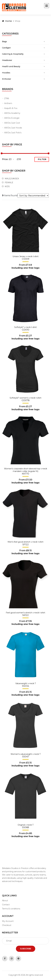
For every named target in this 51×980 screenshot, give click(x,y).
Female (8, 182)
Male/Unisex (11, 179)
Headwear (7, 60)
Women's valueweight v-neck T (26, 754)
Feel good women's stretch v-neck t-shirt (26, 613)
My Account (8, 921)
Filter (42, 159)
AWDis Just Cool (12, 123)
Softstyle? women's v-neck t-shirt (26, 398)
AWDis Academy (12, 113)
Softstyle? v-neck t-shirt (26, 327)
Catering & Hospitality (13, 54)
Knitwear (7, 79)
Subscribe (26, 949)
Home (7, 21)
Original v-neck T (26, 825)
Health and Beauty (11, 66)
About (5, 901)
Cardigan (6, 48)
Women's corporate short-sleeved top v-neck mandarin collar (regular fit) (26, 470)
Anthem (8, 103)
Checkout (7, 925)
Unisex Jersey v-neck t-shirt (26, 256)
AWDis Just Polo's (13, 133)
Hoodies (6, 73)
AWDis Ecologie (12, 118)
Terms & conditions (11, 909)
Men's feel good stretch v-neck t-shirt (26, 542)
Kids (7, 186)
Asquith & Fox (11, 108)
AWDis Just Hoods (13, 128)
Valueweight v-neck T (26, 683)
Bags (4, 41)
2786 (7, 98)
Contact (6, 905)
